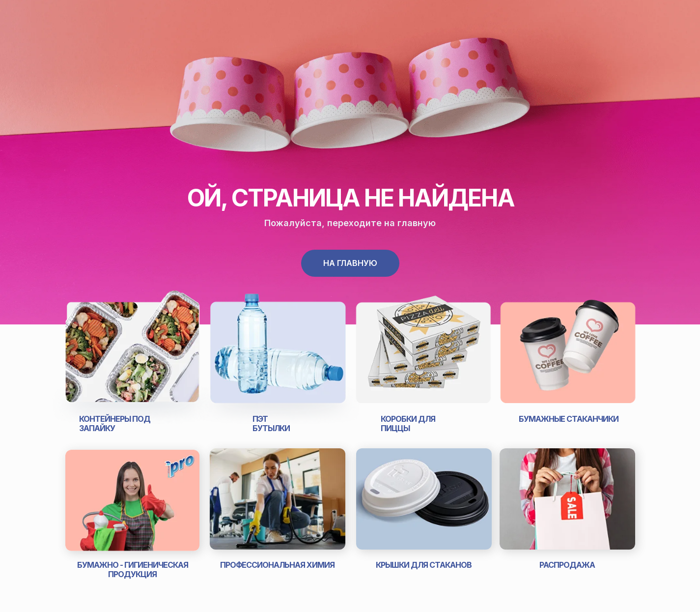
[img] (132, 356)
